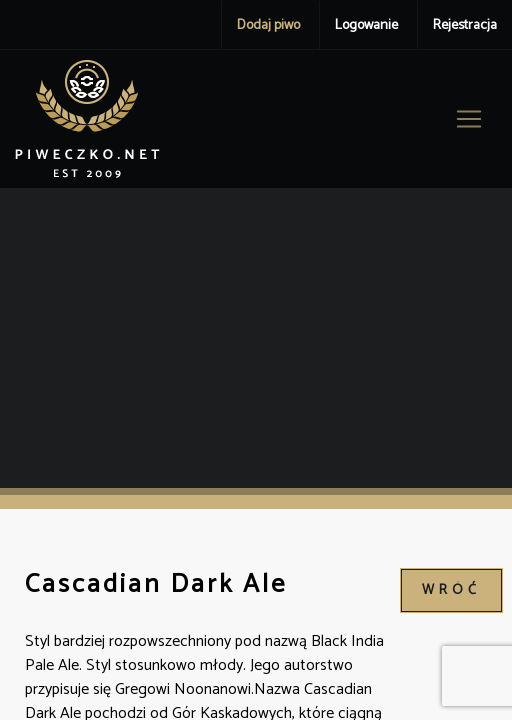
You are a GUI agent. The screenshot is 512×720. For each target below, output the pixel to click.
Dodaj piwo (268, 25)
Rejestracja (465, 25)
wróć (451, 590)
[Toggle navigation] (469, 119)
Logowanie (366, 25)
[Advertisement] (256, 338)
